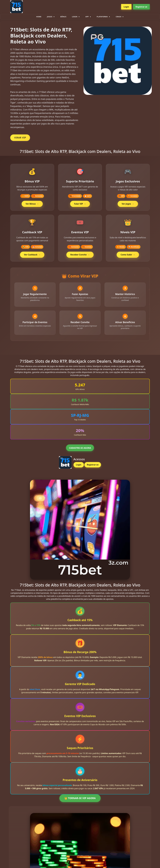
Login (126, 7)
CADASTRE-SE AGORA (80, 449)
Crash (118, 17)
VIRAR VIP (20, 138)
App (87, 17)
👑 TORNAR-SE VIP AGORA (80, 800)
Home (39, 17)
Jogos (50, 17)
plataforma (102, 17)
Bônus (63, 17)
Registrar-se (141, 7)
